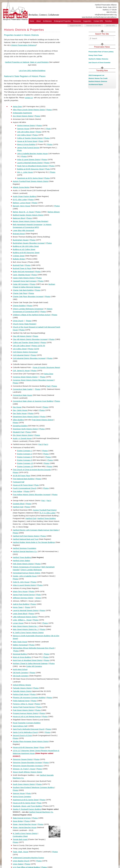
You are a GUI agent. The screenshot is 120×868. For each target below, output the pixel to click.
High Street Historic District (23, 564)
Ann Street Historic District (23, 116)
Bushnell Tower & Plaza (22, 268)
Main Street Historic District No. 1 (26, 626)
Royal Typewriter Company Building (27, 723)
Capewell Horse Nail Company (25, 281)
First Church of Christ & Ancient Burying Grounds (32, 470)
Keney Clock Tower (96, 55)
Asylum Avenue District (26, 125)
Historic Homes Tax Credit (98, 78)
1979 (36, 349)
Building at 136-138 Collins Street (26, 246)
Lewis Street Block (20, 614)
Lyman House (18, 623)
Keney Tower (18, 607)
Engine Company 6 (25, 457)
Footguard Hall (19, 482)
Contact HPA (98, 21)
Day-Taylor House (20, 413)
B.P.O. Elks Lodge (20, 200)
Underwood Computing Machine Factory (28, 858)
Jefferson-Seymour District (23, 598)
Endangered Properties (62, 21)
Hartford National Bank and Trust (26, 539)
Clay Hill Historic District (22, 336)
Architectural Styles (96, 84)
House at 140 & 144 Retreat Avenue (27, 716)
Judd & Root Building (21, 604)
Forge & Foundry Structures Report (46, 367)
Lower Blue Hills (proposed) (24, 230)
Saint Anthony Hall (20, 726)
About (39, 21)
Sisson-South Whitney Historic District (28, 772)
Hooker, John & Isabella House (25, 576)
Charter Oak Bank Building (23, 290)
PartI (49, 386)
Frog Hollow (17, 491)
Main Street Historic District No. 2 (26, 629)
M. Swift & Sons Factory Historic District (28, 633)
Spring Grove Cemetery (22, 797)
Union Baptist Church (21, 861)
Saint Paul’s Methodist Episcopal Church (29, 729)
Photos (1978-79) (38, 346)
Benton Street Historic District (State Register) (31, 221)
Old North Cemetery (21, 673)
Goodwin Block (19, 504)
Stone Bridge (18, 821)
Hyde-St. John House (21, 582)
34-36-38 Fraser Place (22, 476)
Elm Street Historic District (23, 435)
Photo (48, 129)
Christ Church (18, 321)
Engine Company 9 (25, 460)
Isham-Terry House (20, 591)
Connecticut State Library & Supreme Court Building (33, 401)
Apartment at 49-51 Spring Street (30, 178)
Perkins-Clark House (21, 694)
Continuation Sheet (20, 836)
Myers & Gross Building (26, 144)
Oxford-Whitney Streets (22, 685)
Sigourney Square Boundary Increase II (28, 766)
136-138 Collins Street (26, 132)
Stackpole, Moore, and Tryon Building (27, 806)
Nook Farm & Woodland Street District (28, 660)
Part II (46, 444)
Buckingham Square (21, 240)
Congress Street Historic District (25, 377)
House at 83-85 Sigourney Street (26, 747)
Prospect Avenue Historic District (25, 713)
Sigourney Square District (23, 759)
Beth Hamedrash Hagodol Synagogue (28, 224)
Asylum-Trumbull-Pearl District (45, 510)
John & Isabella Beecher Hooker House (32, 154)
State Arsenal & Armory (22, 818)
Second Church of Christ (22, 735)
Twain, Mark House (21, 852)
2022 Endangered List (96, 75)
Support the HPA (75, 26)
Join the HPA (110, 26)
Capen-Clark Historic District (24, 278)
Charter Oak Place (20, 293)
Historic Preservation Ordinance (23, 45)
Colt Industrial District (21, 355)
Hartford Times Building (47, 518)
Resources (77, 21)
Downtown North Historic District (25, 429)
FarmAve (109, 21)
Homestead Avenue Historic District (27, 573)
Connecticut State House (23, 395)
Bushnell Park (18, 265)
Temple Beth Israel (20, 839)
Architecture (47, 21)
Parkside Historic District (22, 688)
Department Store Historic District (26, 417)
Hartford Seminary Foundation (25, 548)
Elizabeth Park (18, 432)
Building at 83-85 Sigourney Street (30, 169)
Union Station (18, 864)
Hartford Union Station (21, 561)
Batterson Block (19, 218)
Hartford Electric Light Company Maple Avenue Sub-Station (36, 530)
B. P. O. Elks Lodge (48, 513)
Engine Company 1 (25, 451)
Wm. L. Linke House (25, 172)
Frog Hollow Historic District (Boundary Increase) (32, 495)
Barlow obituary (54, 212)
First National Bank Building (24, 479)
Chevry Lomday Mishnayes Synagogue (28, 309)
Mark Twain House (20, 642)
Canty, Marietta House (21, 275)
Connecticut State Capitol (23, 389)
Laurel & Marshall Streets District (30, 163)
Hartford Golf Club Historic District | (26, 536)
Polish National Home (21, 701)
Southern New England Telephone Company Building (33, 787)
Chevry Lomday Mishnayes (31, 570)
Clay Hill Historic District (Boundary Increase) (30, 339)
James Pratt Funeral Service (28, 148)
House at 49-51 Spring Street (24, 803)
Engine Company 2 (25, 454)
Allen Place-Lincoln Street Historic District (29, 110)
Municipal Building (20, 654)
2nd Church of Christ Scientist (100, 63)
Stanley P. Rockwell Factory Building (27, 809)
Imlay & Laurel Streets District (29, 159)
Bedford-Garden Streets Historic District (28, 215)
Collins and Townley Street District (26, 342)
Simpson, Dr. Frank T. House (24, 769)
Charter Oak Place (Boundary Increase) (28, 296)
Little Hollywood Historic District (25, 617)
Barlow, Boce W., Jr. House (23, 212)
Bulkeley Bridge (19, 259)
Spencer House (23, 129)
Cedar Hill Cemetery (21, 284)
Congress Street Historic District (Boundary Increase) (33, 380)
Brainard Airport (19, 234)
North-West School (20, 669)
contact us (29, 98)
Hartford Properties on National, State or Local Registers (27, 62)
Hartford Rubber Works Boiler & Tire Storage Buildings (34, 542)
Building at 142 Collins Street (24, 249)
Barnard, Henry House (22, 206)
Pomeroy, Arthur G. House (23, 704)
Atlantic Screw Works (21, 187)
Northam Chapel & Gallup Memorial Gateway (30, 663)
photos (38, 598)
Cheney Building (19, 306)
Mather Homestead (20, 645)
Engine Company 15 (25, 463)
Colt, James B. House (21, 371)
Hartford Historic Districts (98, 81)
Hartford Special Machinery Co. (25, 551)
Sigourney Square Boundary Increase (27, 762)
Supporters (87, 21)
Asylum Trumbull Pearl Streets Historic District (31, 181)
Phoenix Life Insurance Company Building (29, 698)
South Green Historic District (24, 784)
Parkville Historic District (22, 691)
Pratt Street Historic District (42, 420)
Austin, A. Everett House (22, 438)
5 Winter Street (19, 256)
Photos (49, 110)
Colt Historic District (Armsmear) (25, 352)
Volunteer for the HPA (94, 26)
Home (32, 21)
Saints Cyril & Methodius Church (25, 732)
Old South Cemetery (21, 676)
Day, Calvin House (20, 410)
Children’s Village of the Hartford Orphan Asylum (32, 315)
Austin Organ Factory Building (25, 196)
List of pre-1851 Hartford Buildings (32, 71)
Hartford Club (18, 507)
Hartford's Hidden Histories (98, 59)
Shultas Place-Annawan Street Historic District (31, 741)
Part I (40, 444)
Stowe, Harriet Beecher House (25, 824)
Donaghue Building (20, 426)
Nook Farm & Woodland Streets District (32, 166)
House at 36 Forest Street (27, 141)
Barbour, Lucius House (22, 203)
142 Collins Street (24, 135)
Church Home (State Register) (25, 324)
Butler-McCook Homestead (23, 272)
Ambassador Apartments (22, 113)
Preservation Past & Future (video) (101, 52)
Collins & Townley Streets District (30, 138)
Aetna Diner (17, 106)
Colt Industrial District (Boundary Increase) (29, 358)
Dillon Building (18, 420)
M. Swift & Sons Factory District (25, 833)
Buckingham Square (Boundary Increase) (29, 243)
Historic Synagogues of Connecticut (27, 567)
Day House (17, 407)
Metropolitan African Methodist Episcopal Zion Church (34, 648)
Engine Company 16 (25, 466)
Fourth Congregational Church (25, 488)
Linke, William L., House (22, 620)
